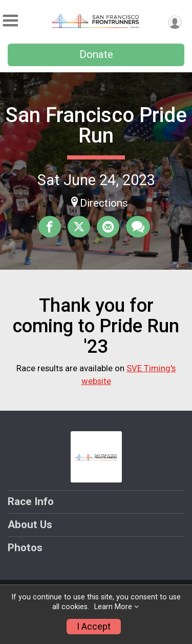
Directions (104, 203)
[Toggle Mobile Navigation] (10, 21)
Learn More (113, 607)
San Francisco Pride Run (96, 125)
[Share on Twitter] (79, 227)
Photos (25, 548)
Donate (96, 54)
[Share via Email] (108, 227)
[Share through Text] (138, 227)
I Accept (94, 627)
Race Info (31, 501)
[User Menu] (175, 22)
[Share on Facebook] (50, 227)
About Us (30, 525)
